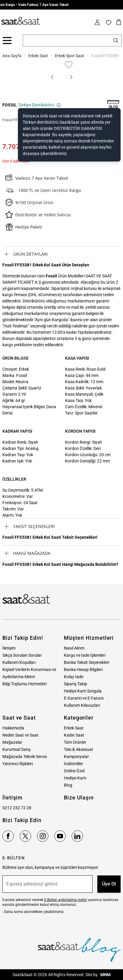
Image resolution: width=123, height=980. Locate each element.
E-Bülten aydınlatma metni (66, 900)
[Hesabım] (97, 22)
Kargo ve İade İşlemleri (85, 655)
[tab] (61, 254)
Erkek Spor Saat (70, 56)
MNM (105, 975)
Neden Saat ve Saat (20, 735)
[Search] (116, 41)
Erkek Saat (38, 56)
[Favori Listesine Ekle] (69, 65)
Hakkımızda (13, 728)
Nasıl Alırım (74, 648)
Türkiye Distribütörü (39, 105)
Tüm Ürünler (75, 742)
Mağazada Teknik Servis (25, 757)
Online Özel (74, 771)
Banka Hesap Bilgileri (83, 670)
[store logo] (21, 21)
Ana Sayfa (12, 56)
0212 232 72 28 (17, 808)
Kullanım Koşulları (19, 662)
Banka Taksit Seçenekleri (87, 662)
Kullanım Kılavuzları (82, 705)
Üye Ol (109, 884)
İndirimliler (73, 764)
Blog (68, 785)
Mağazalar (12, 742)
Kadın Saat (74, 735)
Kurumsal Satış (16, 749)
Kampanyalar (76, 757)
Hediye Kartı (75, 778)
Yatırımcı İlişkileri (18, 764)
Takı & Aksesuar (79, 749)
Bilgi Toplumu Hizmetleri (24, 684)
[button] (52, 77)
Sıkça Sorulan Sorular (22, 655)
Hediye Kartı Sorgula (83, 691)
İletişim (9, 648)
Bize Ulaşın (79, 797)
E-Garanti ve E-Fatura (84, 698)
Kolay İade (74, 677)
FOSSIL (10, 105)
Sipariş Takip (76, 684)
